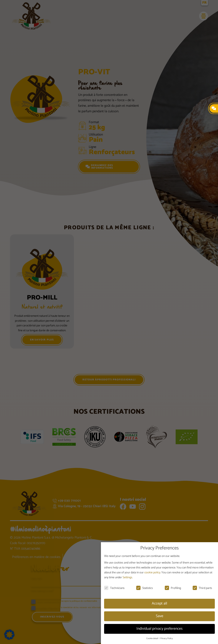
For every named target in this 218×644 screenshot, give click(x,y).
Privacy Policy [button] (167, 638)
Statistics (145, 588)
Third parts (202, 588)
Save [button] (160, 616)
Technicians (114, 588)
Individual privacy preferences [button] (159, 629)
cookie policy (152, 573)
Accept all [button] (159, 603)
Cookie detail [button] (152, 638)
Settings (127, 578)
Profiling (173, 588)
